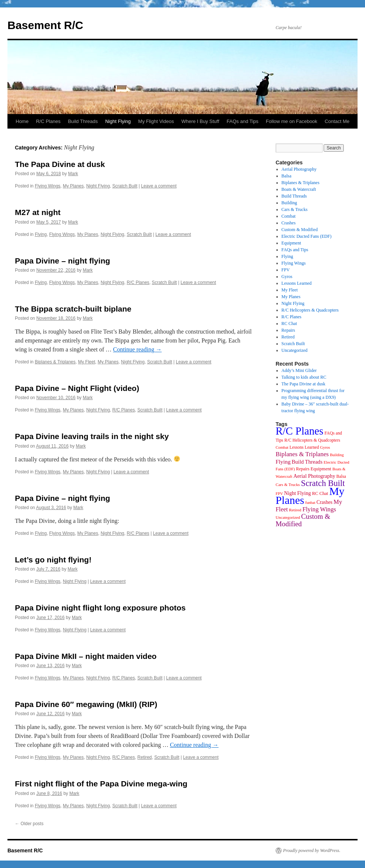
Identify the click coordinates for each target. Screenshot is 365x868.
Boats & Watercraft (299, 189)
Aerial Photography (299, 169)
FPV (286, 270)
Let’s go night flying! (53, 560)
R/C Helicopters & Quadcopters (310, 310)
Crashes (289, 223)
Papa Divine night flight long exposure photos (100, 608)
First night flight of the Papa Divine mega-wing (101, 784)
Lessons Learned (297, 283)
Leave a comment (159, 186)
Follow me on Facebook (292, 121)
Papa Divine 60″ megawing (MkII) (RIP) (86, 704)
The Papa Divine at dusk (60, 164)
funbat (310, 503)
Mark (73, 174)
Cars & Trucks (295, 209)
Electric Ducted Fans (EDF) (307, 236)
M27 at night (38, 212)
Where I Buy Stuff (200, 121)
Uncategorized (295, 350)
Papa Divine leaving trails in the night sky (92, 436)
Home (22, 121)
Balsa (287, 176)
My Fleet (86, 362)
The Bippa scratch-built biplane (73, 309)
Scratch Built (125, 186)
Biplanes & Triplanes (55, 362)
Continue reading (137, 349)
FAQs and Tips (243, 121)
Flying (41, 234)
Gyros (287, 277)
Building (289, 203)
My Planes (73, 186)
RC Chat (289, 323)
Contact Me (337, 121)
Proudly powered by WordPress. (312, 850)
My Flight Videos (156, 121)
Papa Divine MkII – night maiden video (86, 656)
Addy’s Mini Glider (299, 370)
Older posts (29, 824)
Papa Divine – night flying (63, 261)
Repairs (288, 330)
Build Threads (83, 121)
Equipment (291, 243)
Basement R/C (45, 25)
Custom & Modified (300, 230)
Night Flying (118, 121)
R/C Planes (48, 121)
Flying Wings (47, 186)
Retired (145, 757)
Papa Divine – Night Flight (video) (77, 388)
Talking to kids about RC (304, 377)
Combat (289, 216)
